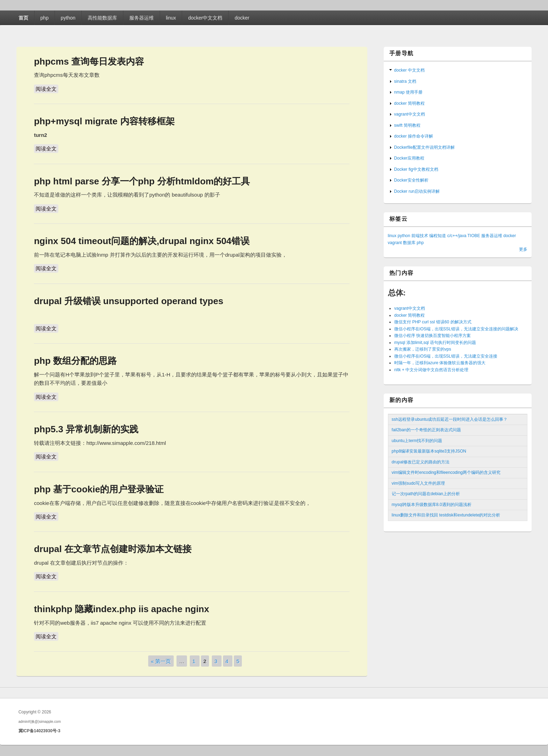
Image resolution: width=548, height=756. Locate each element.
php (45, 18)
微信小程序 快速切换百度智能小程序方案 (432, 336)
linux (171, 18)
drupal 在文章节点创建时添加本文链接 (113, 549)
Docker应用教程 (409, 158)
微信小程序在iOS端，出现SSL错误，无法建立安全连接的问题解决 (456, 329)
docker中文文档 (205, 18)
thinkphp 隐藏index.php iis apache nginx (121, 609)
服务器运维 (142, 18)
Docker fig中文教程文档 (416, 169)
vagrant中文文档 (410, 114)
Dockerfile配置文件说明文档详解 (424, 147)
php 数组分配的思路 (75, 361)
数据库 (409, 243)
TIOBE (474, 236)
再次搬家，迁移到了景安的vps (423, 349)
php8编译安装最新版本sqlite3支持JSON (429, 451)
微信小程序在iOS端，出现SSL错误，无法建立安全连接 (446, 356)
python (68, 18)
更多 (523, 249)
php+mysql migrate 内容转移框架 (104, 121)
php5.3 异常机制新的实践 (86, 429)
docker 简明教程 (409, 103)
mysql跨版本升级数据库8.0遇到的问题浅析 (432, 505)
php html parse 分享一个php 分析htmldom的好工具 (142, 181)
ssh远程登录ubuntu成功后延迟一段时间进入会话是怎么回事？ (450, 419)
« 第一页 (161, 661)
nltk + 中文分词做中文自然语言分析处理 (431, 370)
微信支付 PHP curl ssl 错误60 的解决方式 (433, 322)
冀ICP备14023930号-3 (39, 731)
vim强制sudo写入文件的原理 (419, 483)
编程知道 (438, 236)
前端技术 (420, 236)
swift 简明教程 (407, 125)
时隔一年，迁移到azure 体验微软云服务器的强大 (440, 363)
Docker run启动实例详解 (417, 191)
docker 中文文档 (409, 70)
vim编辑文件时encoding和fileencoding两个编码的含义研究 (446, 472)
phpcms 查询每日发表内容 (89, 61)
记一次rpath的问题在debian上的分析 (426, 494)
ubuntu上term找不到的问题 (417, 441)
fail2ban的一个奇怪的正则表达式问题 (426, 430)
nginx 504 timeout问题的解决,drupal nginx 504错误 (142, 241)
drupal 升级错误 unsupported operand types (129, 301)
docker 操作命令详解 (414, 136)
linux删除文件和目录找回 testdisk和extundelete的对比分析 (446, 515)
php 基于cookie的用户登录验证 (99, 489)
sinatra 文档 (405, 81)
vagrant (395, 243)
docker (242, 18)
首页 (23, 18)
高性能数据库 (102, 18)
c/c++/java (457, 236)
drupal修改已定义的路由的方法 (421, 462)
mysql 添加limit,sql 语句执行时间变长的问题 (435, 343)
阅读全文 (47, 88)
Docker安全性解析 (411, 180)
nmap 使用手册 (408, 92)
